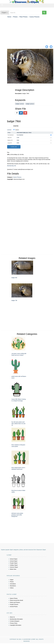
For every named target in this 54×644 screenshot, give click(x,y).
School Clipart (14, 559)
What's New (13, 569)
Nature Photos (14, 598)
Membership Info (12, 166)
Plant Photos (23, 17)
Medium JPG (10, 140)
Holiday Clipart (14, 565)
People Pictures (14, 604)
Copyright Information (16, 625)
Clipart (12, 580)
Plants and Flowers (15, 602)
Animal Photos (14, 606)
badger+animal (20, 104)
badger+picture (30, 104)
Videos (12, 588)
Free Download (11, 135)
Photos (15, 17)
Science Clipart (14, 567)
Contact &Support (15, 621)
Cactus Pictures (34, 17)
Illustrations (13, 586)
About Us (12, 617)
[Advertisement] (27, 30)
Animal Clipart (14, 561)
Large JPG (10, 143)
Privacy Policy (14, 623)
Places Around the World (16, 600)
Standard (17, 130)
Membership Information (16, 619)
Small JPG (10, 138)
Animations (13, 584)
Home (9, 17)
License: (9, 130)
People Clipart (14, 563)
